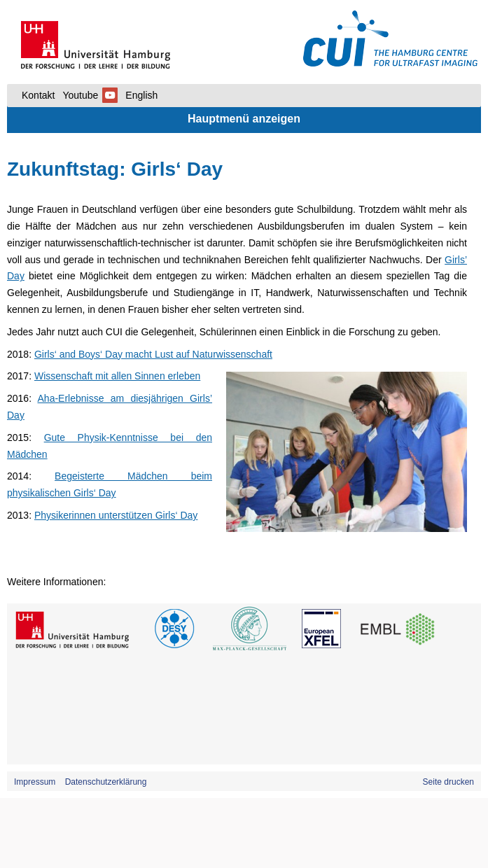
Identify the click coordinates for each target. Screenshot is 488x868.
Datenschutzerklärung (106, 782)
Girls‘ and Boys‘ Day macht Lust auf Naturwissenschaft (153, 354)
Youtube (90, 95)
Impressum (35, 782)
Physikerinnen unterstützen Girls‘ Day (116, 515)
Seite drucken (448, 782)
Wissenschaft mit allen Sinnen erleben (117, 376)
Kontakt (38, 95)
